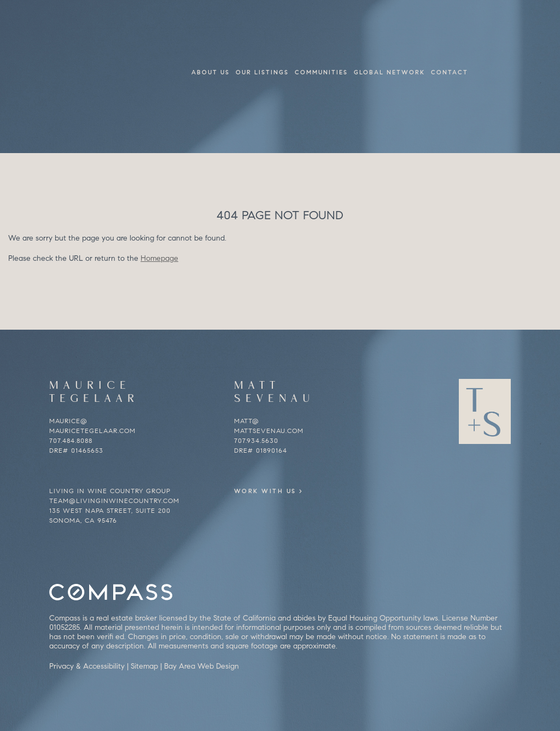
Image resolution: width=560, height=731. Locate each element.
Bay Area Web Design (202, 666)
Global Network (389, 72)
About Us (211, 72)
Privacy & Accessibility (87, 666)
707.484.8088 (71, 440)
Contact (450, 72)
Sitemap (144, 666)
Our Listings (262, 72)
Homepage (159, 258)
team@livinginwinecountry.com (114, 501)
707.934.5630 (256, 440)
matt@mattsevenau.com (269, 426)
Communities (321, 72)
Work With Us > (285, 491)
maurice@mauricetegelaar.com (92, 426)
